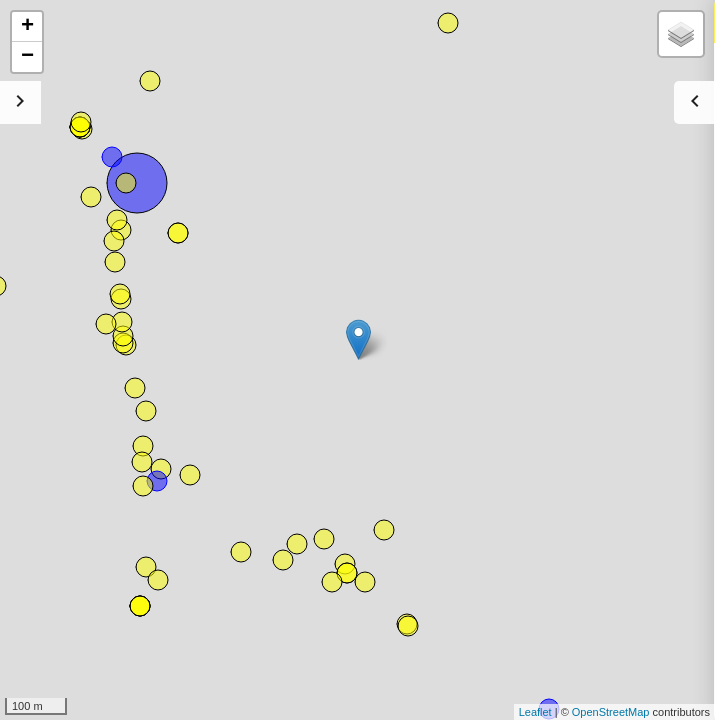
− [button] (27, 57)
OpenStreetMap (611, 712)
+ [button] (27, 27)
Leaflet (535, 712)
